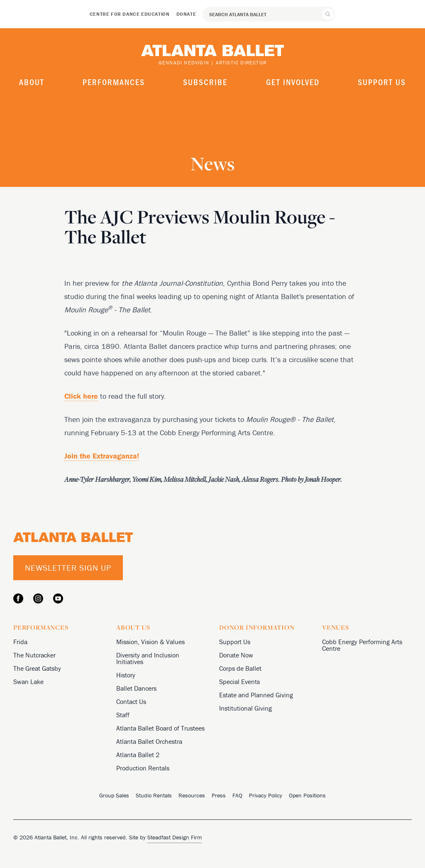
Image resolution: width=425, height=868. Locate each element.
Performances (114, 82)
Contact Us (131, 701)
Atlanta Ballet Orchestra (149, 741)
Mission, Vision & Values (150, 642)
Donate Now (236, 655)
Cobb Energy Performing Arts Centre (362, 645)
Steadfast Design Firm (175, 837)
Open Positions (307, 795)
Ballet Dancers (136, 688)
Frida (20, 642)
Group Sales (114, 795)
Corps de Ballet (240, 668)
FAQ (237, 795)
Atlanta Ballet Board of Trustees (160, 728)
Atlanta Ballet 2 (138, 755)
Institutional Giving (245, 708)
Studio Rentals (154, 795)
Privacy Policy (266, 795)
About (32, 82)
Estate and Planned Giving (256, 695)
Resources (192, 795)
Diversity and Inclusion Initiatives (148, 658)
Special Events (239, 682)
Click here (81, 396)
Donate (186, 14)
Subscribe (205, 82)
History (126, 675)
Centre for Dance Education (130, 14)
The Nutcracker (34, 655)
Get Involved (293, 82)
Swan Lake (28, 682)
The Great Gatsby (37, 668)
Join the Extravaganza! (102, 456)
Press (219, 795)
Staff (123, 715)
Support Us (382, 82)
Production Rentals (143, 768)
